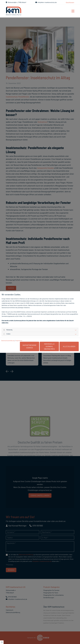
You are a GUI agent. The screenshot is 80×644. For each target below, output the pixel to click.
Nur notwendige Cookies (30, 346)
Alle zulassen (69, 346)
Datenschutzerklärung (8, 341)
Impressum (19, 341)
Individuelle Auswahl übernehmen (49, 346)
